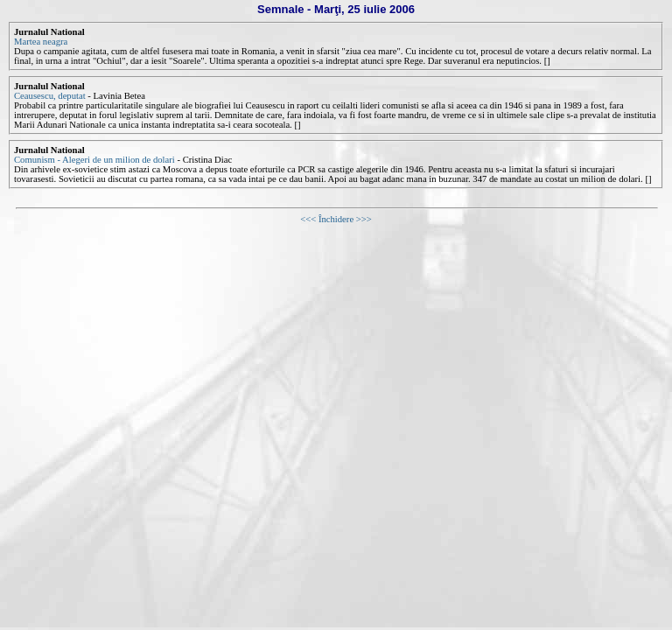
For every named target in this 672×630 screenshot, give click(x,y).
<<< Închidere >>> (336, 219)
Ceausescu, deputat (50, 96)
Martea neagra (41, 42)
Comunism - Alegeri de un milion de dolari (94, 160)
